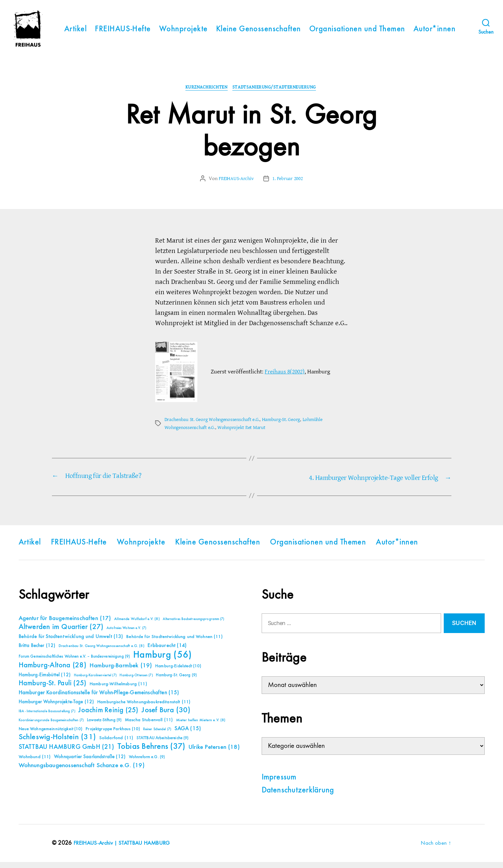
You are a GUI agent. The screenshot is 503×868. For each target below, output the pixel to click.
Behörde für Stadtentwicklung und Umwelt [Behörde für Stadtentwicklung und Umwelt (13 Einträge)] (71, 643)
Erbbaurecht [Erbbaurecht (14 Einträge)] (167, 651)
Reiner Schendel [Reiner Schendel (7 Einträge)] (157, 735)
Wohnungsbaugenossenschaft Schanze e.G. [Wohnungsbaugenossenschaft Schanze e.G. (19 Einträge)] (82, 771)
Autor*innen (434, 32)
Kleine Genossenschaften (258, 32)
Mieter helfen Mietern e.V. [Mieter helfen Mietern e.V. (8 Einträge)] (201, 726)
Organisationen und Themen (357, 32)
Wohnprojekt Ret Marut (246, 434)
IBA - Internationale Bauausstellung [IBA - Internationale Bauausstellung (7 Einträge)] (47, 717)
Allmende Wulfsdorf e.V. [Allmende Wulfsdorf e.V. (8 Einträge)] (137, 625)
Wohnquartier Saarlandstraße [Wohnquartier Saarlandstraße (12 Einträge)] (90, 763)
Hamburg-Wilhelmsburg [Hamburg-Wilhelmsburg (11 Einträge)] (118, 690)
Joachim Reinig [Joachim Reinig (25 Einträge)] (108, 716)
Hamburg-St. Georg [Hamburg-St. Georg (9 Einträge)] (176, 681)
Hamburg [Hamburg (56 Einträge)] (163, 661)
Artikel (75, 32)
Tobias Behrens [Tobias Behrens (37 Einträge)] (151, 753)
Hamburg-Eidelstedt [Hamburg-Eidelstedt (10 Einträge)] (178, 672)
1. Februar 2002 (289, 185)
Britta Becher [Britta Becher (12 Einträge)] (37, 651)
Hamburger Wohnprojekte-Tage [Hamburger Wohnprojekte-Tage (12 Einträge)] (56, 708)
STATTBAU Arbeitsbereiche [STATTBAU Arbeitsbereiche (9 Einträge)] (163, 744)
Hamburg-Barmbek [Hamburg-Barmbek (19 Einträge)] (121, 671)
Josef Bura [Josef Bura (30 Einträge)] (166, 716)
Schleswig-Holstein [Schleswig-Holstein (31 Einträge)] (57, 743)
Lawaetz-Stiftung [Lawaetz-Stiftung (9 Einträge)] (104, 726)
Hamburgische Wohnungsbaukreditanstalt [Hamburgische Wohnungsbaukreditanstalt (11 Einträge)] (144, 708)
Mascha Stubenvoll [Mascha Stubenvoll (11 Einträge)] (149, 726)
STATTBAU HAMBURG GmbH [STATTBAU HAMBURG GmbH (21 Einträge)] (66, 753)
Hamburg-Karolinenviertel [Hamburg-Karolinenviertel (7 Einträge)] (95, 681)
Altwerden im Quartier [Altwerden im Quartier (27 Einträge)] (61, 633)
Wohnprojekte (183, 32)
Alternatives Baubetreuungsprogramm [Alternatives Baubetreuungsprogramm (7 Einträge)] (193, 625)
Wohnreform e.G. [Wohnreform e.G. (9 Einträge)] (147, 763)
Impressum (279, 783)
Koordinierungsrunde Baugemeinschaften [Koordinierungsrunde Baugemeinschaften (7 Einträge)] (51, 726)
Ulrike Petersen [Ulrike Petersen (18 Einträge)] (214, 753)
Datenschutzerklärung (298, 796)
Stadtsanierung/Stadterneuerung (277, 94)
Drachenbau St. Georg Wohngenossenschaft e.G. (215, 426)
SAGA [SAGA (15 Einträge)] (188, 735)
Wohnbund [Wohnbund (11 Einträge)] (35, 763)
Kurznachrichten (204, 94)
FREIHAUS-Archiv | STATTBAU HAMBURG (125, 849)
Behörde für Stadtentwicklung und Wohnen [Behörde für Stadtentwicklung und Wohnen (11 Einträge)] (174, 643)
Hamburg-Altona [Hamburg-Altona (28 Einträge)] (52, 671)
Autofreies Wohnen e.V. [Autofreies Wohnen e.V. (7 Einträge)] (126, 634)
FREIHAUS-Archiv (235, 185)
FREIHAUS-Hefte (123, 32)
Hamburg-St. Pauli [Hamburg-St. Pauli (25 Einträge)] (53, 689)
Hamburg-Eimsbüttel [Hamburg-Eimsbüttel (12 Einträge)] (45, 681)
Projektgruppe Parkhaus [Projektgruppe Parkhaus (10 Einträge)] (113, 735)
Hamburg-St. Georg (287, 426)
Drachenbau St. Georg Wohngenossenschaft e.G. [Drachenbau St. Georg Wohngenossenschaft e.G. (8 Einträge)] (102, 652)
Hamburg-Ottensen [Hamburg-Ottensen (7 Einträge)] (136, 681)
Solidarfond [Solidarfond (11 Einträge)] (116, 744)
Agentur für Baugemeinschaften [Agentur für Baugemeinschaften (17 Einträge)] (65, 624)
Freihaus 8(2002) (285, 378)
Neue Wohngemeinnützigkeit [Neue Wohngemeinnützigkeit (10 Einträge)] (51, 735)
